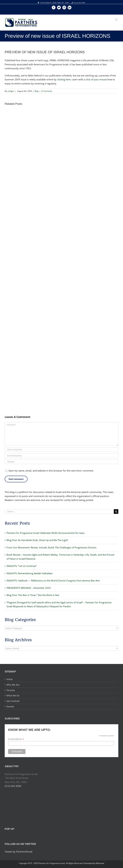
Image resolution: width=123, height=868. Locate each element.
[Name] (61, 450)
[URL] (61, 462)
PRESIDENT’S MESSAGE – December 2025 (29, 588)
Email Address (16, 739)
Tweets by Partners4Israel (19, 852)
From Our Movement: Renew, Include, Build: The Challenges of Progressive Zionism (51, 547)
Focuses (11, 690)
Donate (10, 706)
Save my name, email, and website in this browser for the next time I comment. (51, 471)
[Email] (61, 456)
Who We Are (13, 685)
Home (10, 679)
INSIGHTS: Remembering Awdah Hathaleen (30, 573)
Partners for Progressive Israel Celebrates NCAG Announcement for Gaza (45, 533)
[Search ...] (59, 512)
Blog (36, 91)
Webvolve (100, 863)
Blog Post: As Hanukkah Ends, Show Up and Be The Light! (37, 540)
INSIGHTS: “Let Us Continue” (22, 566)
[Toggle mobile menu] (117, 19)
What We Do (13, 696)
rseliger (11, 91)
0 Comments (47, 91)
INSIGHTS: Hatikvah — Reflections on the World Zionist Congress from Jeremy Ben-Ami (53, 580)
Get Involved (13, 701)
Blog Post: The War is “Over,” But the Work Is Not (33, 595)
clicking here (64, 79)
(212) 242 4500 (80, 3)
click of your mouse (96, 79)
